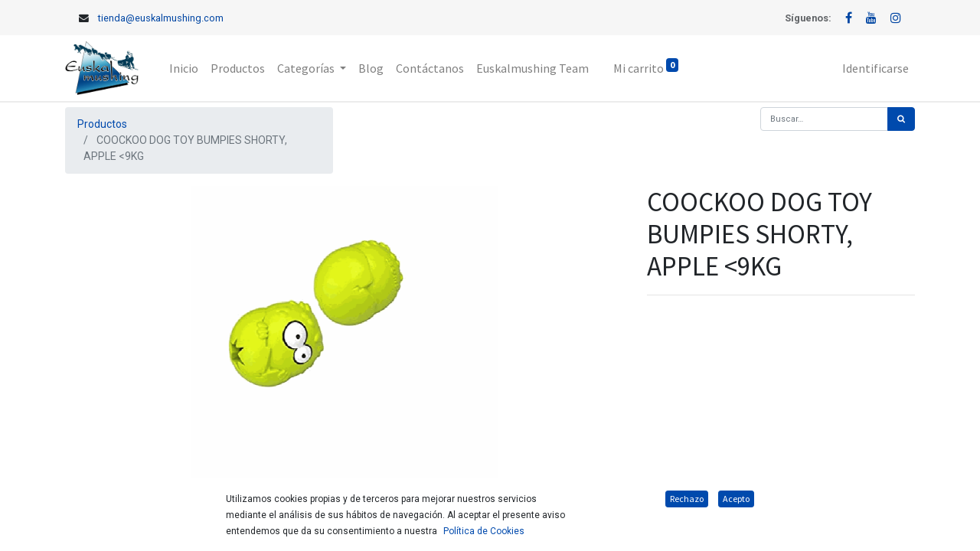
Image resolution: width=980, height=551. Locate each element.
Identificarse (875, 68)
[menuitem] (184, 68)
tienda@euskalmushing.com (161, 18)
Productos (102, 124)
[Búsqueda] (901, 119)
